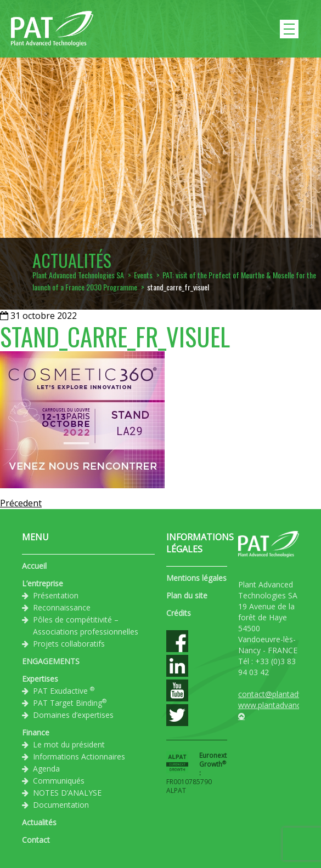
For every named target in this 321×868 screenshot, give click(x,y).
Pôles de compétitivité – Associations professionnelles (86, 626)
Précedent (21, 503)
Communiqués (59, 781)
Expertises (40, 679)
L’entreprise (43, 583)
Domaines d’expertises (73, 715)
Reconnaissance (62, 607)
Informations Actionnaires (79, 756)
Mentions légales (196, 578)
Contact (36, 840)
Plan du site (187, 595)
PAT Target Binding (70, 703)
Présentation (56, 595)
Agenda (46, 769)
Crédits (179, 613)
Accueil (34, 566)
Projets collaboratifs (69, 644)
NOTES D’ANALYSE (67, 793)
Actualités (39, 822)
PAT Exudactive (64, 690)
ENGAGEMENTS (51, 661)
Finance (36, 732)
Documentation (61, 805)
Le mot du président (69, 744)
